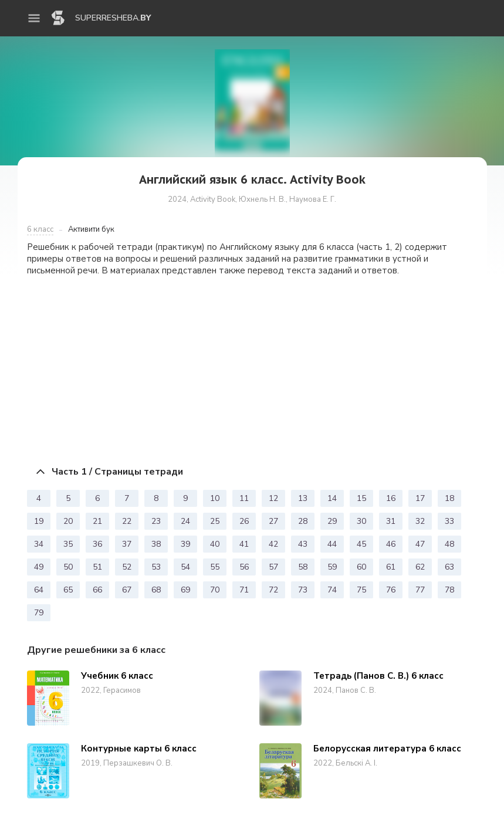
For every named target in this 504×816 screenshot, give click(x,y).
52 (127, 567)
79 (39, 613)
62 (420, 567)
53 (156, 567)
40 (215, 544)
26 (244, 521)
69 (185, 590)
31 (391, 521)
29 (332, 521)
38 (156, 544)
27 (273, 521)
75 (361, 590)
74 (332, 590)
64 (39, 590)
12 (273, 498)
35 (68, 544)
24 (185, 521)
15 (361, 498)
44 (332, 544)
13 (303, 498)
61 (391, 567)
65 (68, 590)
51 (97, 567)
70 (215, 590)
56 (244, 567)
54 (185, 567)
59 (332, 567)
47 (420, 544)
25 (215, 521)
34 (39, 544)
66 (97, 590)
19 (39, 521)
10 (215, 498)
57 (273, 567)
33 (449, 521)
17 (420, 498)
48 (449, 544)
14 (332, 498)
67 (127, 590)
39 (185, 544)
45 (361, 544)
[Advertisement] (252, 368)
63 (449, 567)
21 (97, 521)
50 (68, 567)
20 (68, 521)
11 (244, 498)
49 (39, 567)
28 (303, 521)
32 (420, 521)
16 (391, 498)
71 (244, 590)
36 (97, 544)
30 (361, 521)
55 (215, 567)
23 (156, 521)
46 (391, 544)
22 (127, 521)
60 (361, 567)
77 (420, 590)
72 (273, 590)
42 (273, 544)
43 (303, 544)
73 (303, 590)
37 (127, 544)
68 (156, 590)
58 (303, 567)
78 (449, 590)
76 (391, 590)
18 (449, 498)
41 (244, 544)
